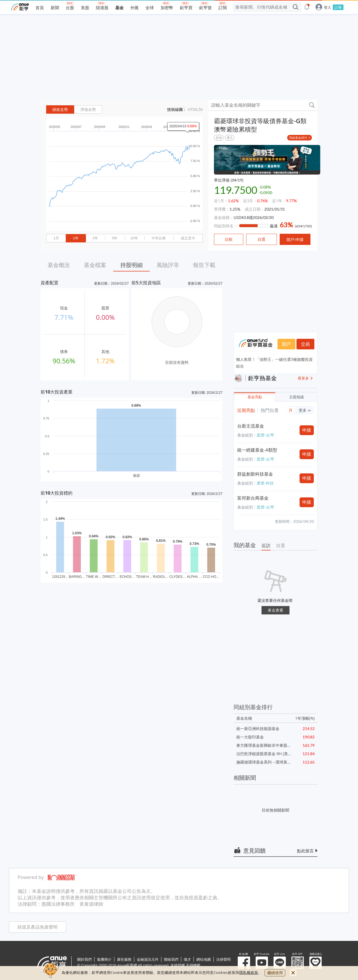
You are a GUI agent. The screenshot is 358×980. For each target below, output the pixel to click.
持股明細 (131, 265)
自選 (281, 545)
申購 (307, 430)
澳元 (230, 138)
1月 (56, 238)
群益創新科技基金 (255, 474)
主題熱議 (296, 397)
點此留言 (305, 851)
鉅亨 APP (298, 963)
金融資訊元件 (148, 959)
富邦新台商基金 (253, 498)
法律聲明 (223, 959)
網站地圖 (204, 959)
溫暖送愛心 (315, 963)
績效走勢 (60, 109)
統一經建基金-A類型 (257, 450)
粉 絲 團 (244, 963)
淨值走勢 (88, 109)
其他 (219, 138)
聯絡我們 (171, 959)
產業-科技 (265, 483)
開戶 (286, 344)
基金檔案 (95, 265)
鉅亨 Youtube (262, 963)
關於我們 (84, 959)
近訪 (266, 545)
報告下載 (204, 265)
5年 (115, 238)
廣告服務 (124, 959)
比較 (229, 239)
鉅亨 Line (280, 963)
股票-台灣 (265, 435)
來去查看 (275, 610)
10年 (134, 238)
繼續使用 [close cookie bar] (275, 973)
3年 (95, 238)
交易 (305, 344)
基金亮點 (255, 397)
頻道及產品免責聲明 (37, 927)
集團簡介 (104, 959)
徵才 (187, 959)
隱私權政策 (249, 972)
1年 (76, 238)
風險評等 (168, 265)
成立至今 (188, 238)
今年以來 (159, 238)
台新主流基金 (251, 426)
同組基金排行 (298, 138)
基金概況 (59, 265)
